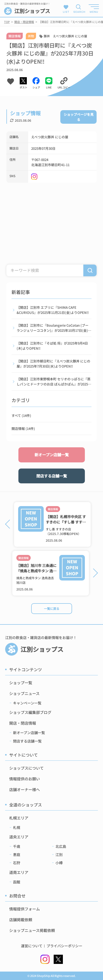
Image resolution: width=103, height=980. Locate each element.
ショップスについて (26, 768)
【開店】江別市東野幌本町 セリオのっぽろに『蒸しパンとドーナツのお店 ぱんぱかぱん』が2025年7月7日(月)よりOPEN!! (54, 381)
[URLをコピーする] (64, 83)
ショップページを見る (79, 117)
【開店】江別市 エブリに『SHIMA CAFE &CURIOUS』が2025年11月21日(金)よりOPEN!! (53, 310)
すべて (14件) (21, 415)
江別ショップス (27, 11)
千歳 (17, 846)
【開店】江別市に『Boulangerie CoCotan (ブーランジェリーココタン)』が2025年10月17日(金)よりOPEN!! (54, 328)
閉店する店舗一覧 (52, 476)
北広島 (61, 846)
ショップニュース (24, 693)
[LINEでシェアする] (49, 83)
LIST (66, 9)
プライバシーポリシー (64, 946)
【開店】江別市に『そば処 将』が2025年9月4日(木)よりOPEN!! (52, 346)
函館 (17, 882)
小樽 (59, 863)
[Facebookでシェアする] (36, 83)
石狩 (17, 863)
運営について (32, 946)
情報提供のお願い (25, 779)
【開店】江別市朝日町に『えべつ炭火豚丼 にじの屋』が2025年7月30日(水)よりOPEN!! (53, 364)
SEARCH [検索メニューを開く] (78, 12)
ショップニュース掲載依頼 (32, 930)
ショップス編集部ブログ (30, 712)
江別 (59, 854)
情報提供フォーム (25, 909)
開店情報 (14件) (23, 429)
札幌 (17, 827)
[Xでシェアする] (24, 83)
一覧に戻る (52, 608)
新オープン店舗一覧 (52, 455)
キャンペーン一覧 (27, 703)
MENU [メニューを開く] (94, 12)
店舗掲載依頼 (21, 920)
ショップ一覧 (21, 683)
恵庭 (17, 854)
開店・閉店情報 (23, 723)
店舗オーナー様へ (25, 789)
